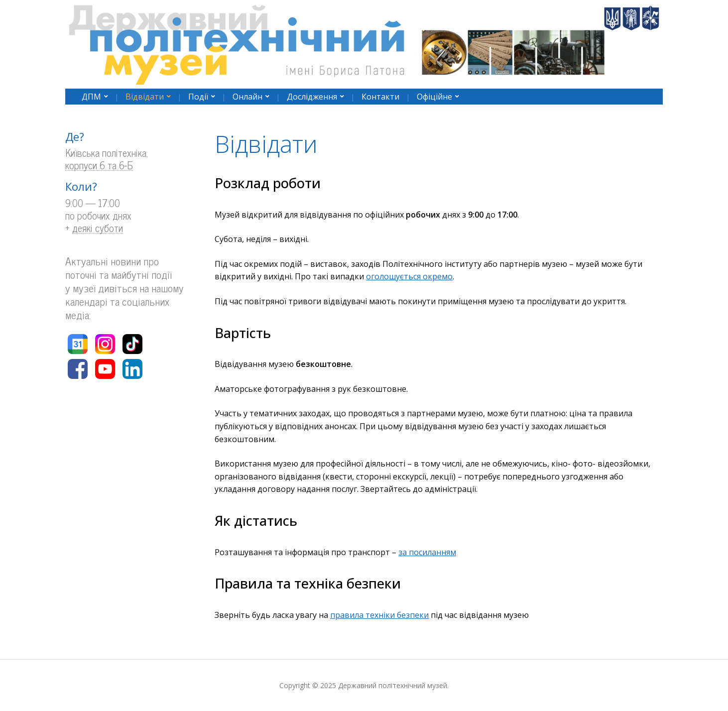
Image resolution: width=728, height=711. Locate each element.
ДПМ (91, 97)
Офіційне (434, 97)
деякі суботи (98, 228)
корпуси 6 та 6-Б (99, 166)
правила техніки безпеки (379, 615)
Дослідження (312, 97)
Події (198, 97)
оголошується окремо (409, 276)
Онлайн (247, 97)
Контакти (380, 97)
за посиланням (427, 552)
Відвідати (145, 97)
